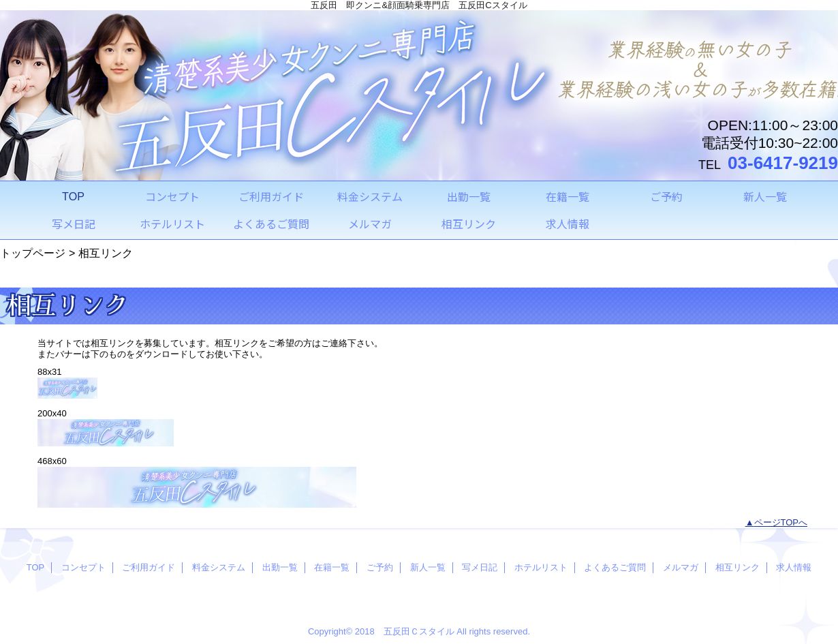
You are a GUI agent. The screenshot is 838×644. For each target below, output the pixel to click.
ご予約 (380, 567)
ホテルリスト (541, 567)
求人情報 (794, 567)
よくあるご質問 (615, 567)
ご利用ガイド (149, 567)
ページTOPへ (781, 522)
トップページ (33, 253)
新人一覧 (428, 567)
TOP (73, 196)
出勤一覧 (280, 567)
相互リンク (738, 567)
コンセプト (83, 567)
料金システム (219, 567)
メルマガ (681, 567)
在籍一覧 (332, 567)
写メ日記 (480, 567)
